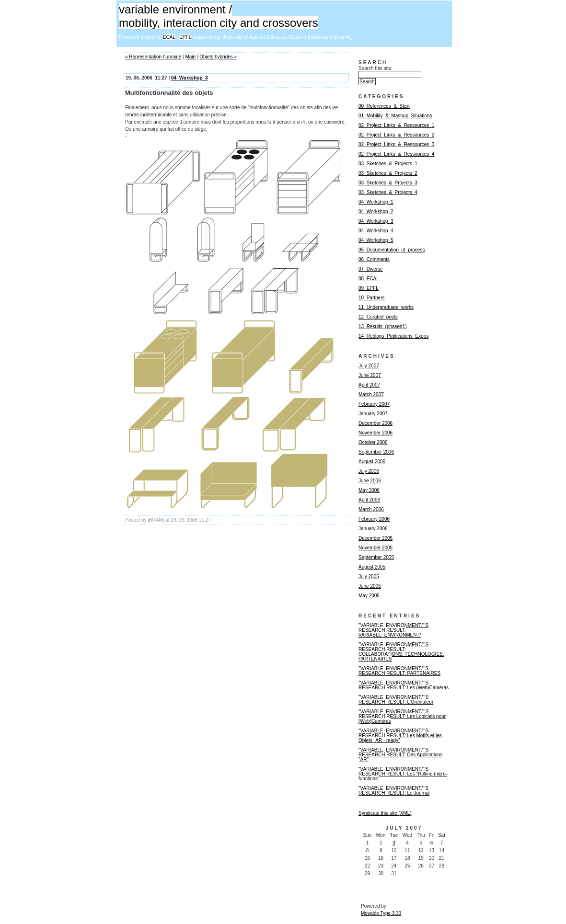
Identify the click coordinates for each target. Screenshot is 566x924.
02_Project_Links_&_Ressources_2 (396, 135)
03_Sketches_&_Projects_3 (388, 183)
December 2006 (375, 423)
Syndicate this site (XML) (385, 813)
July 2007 (369, 366)
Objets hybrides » (218, 57)
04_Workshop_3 (190, 78)
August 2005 (372, 567)
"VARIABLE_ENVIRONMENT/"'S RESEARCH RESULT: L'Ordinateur (396, 700)
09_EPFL (369, 288)
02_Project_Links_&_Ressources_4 (396, 154)
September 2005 (376, 557)
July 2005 (369, 576)
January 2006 (373, 529)
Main (190, 57)
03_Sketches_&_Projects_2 (388, 173)
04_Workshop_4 (376, 231)
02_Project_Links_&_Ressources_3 (396, 144)
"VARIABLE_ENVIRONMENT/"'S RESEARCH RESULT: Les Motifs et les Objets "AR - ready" (400, 736)
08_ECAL (369, 279)
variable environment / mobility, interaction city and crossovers (219, 16)
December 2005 (375, 538)
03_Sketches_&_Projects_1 (388, 164)
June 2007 (370, 375)
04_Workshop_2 (376, 211)
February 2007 (374, 404)
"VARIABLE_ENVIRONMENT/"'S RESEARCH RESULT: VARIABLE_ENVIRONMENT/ (393, 630)
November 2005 (375, 548)
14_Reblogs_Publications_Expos (393, 336)
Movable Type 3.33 (381, 913)
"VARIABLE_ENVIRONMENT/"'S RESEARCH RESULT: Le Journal (394, 791)
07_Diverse (371, 269)
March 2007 (371, 394)
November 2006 (375, 433)
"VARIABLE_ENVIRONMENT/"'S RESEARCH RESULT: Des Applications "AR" (400, 755)
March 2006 (371, 509)
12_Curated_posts (378, 317)
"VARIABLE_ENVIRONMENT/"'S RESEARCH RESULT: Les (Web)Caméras (404, 685)
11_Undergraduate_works (386, 307)
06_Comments (374, 259)
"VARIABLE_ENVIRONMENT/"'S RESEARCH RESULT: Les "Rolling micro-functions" (403, 774)
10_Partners (371, 298)
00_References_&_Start (384, 106)
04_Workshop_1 (376, 202)
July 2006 (369, 471)
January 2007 (373, 414)
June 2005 (370, 586)
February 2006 (374, 519)
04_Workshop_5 (376, 240)
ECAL (169, 37)
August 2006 (372, 462)
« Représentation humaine (153, 57)
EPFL (185, 37)
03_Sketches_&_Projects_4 (388, 192)
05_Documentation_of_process (392, 250)
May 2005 (369, 596)
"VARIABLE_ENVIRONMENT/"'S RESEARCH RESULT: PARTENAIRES (399, 671)
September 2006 (376, 452)
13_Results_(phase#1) (383, 326)
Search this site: (375, 68)
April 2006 (369, 500)
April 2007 (369, 385)
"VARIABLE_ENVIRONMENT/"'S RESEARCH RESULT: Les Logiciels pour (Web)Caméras (402, 716)
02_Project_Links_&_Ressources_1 (396, 125)
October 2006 (373, 442)
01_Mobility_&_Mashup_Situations (395, 116)
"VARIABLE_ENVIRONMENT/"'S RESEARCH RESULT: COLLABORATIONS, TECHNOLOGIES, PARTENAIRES (401, 652)
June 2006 (370, 481)
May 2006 (369, 490)
